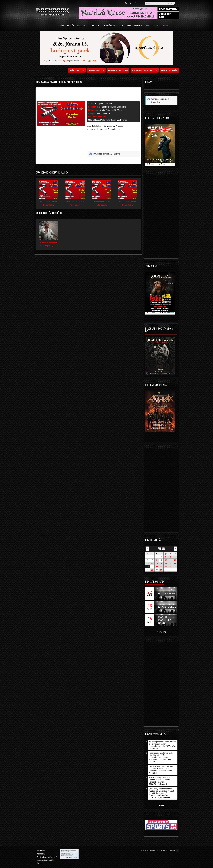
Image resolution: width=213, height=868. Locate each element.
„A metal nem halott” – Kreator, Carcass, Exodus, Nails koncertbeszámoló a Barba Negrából (162, 770)
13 (148, 563)
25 (170, 567)
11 (170, 560)
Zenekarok (82, 26)
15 (157, 563)
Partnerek (41, 851)
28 (152, 570)
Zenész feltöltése (77, 70)
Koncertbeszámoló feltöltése (145, 70)
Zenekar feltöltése (96, 70)
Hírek (62, 26)
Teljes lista (161, 632)
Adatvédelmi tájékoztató (47, 857)
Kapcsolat (41, 854)
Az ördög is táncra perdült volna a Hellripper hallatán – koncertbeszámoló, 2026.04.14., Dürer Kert (163, 745)
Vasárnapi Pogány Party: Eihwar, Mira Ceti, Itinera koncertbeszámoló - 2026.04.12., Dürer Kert (160, 781)
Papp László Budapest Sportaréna (112, 107)
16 (161, 563)
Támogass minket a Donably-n (157, 26)
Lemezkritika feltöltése (118, 70)
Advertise (138, 26)
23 (161, 567)
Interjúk (71, 26)
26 (175, 567)
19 (175, 563)
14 (152, 563)
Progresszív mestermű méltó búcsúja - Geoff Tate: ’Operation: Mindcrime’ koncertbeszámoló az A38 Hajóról (161, 757)
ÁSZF (39, 864)
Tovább (161, 805)
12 (175, 560)
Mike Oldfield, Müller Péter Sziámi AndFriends (108, 120)
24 (166, 567)
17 (166, 563)
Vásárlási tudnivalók (45, 860)
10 (166, 560)
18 (170, 563)
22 (157, 567)
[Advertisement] (113, 144)
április (161, 548)
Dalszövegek (111, 26)
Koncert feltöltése (169, 70)
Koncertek (96, 26)
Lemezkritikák (126, 26)
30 (161, 570)
